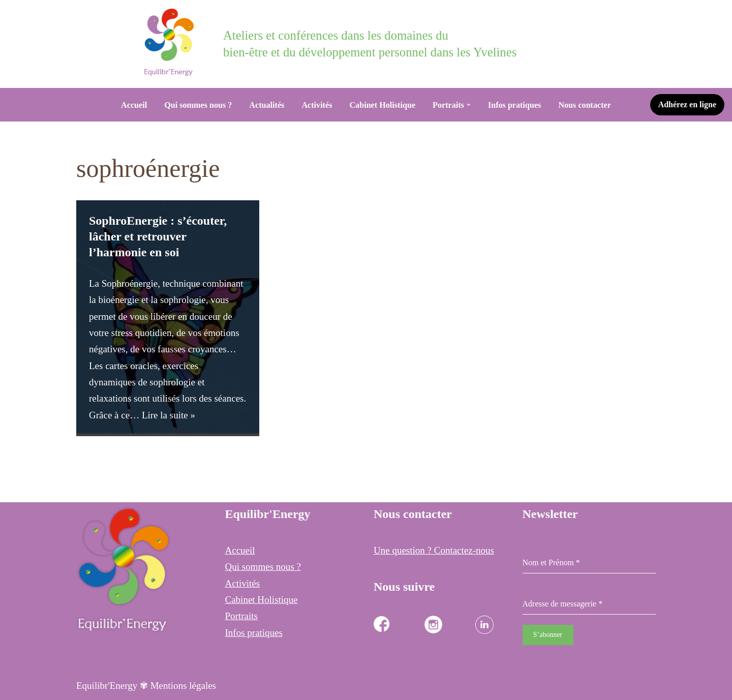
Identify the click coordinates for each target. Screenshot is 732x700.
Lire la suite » (169, 415)
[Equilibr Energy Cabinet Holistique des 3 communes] (172, 42)
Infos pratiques (515, 105)
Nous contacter (585, 105)
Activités (317, 105)
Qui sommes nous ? (198, 105)
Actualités (267, 105)
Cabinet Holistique (382, 105)
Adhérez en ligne (687, 104)
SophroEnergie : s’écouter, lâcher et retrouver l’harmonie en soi (158, 236)
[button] (469, 105)
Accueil (134, 105)
